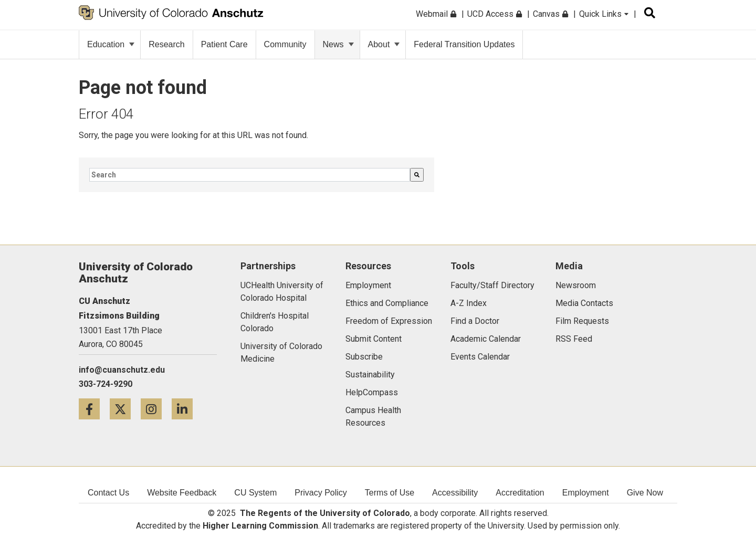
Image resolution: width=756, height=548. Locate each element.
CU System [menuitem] (255, 493)
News (338, 44)
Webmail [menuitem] (436, 14)
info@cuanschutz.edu (122, 370)
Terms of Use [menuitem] (390, 493)
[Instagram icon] (156, 409)
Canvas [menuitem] (550, 14)
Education (111, 44)
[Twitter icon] (125, 409)
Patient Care (224, 44)
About (384, 44)
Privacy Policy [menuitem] (321, 493)
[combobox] (250, 175)
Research (166, 44)
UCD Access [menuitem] (495, 14)
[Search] (417, 175)
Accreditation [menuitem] (520, 493)
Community (285, 44)
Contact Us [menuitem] (108, 493)
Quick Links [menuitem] (604, 14)
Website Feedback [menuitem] (182, 493)
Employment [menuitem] (586, 493)
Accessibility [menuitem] (455, 493)
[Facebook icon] (94, 409)
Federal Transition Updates (464, 44)
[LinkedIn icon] (186, 409)
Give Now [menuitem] (645, 493)
